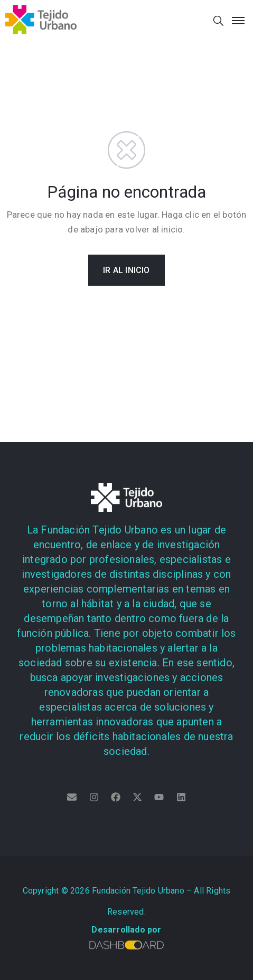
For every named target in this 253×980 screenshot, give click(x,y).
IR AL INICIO (126, 270)
